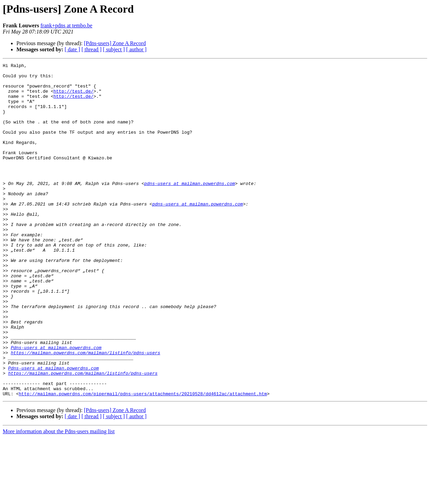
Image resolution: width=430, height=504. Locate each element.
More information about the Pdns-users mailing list (59, 498)
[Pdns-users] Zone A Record (115, 43)
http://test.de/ (73, 97)
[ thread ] (92, 49)
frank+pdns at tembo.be (66, 25)
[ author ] (136, 49)
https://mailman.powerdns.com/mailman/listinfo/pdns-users (85, 411)
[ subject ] (114, 49)
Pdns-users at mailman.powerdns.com (56, 405)
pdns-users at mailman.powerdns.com (189, 208)
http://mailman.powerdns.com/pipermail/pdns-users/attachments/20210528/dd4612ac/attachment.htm (143, 460)
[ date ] (72, 49)
